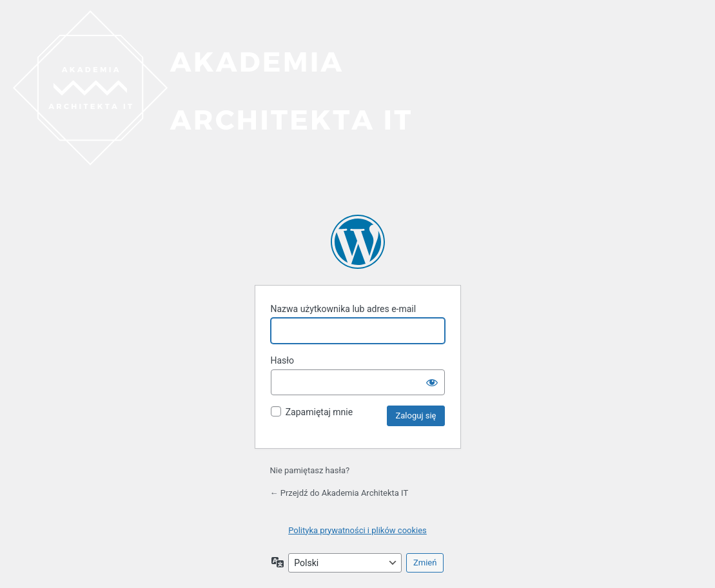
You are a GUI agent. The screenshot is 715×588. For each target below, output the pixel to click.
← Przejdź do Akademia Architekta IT (339, 493)
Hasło (283, 360)
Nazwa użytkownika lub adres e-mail (344, 309)
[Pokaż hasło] (432, 382)
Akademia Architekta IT (358, 242)
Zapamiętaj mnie (319, 412)
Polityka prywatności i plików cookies (357, 530)
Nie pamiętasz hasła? (310, 470)
